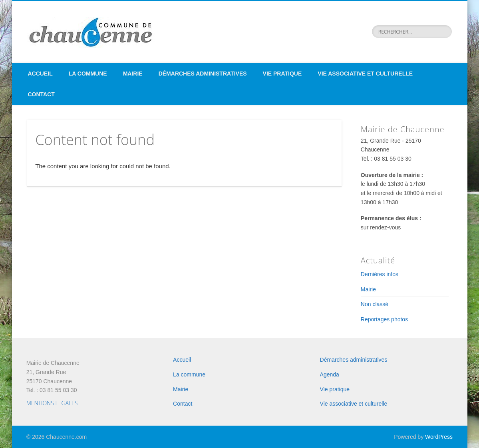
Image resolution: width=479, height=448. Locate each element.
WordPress (439, 437)
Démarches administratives (203, 74)
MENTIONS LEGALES (52, 403)
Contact (41, 94)
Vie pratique (282, 74)
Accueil (40, 74)
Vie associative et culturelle (365, 74)
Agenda (330, 374)
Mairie (133, 74)
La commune (88, 74)
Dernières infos (380, 274)
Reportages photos (384, 319)
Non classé (375, 304)
